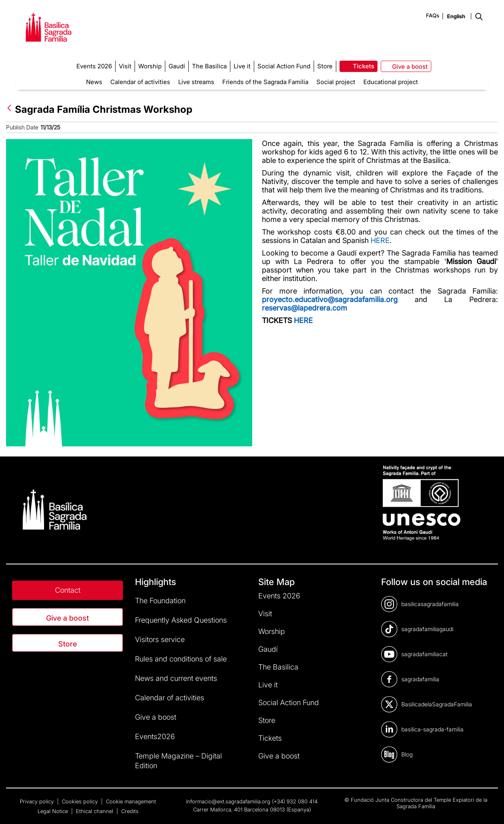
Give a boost (67, 618)
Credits (130, 811)
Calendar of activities (140, 82)
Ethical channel (95, 811)
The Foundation (160, 601)
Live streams (196, 82)
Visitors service (160, 639)
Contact (68, 590)
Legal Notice (54, 811)
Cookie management (131, 801)
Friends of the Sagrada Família (265, 82)
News (94, 82)
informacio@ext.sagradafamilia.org (228, 801)
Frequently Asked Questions (181, 620)
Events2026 (155, 736)
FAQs (433, 15)
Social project (336, 82)
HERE (380, 240)
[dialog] (489, 808)
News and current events (176, 678)
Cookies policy (81, 801)
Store (67, 644)
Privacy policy (38, 801)
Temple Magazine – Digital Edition (178, 761)
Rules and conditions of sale (181, 659)
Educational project (391, 82)
